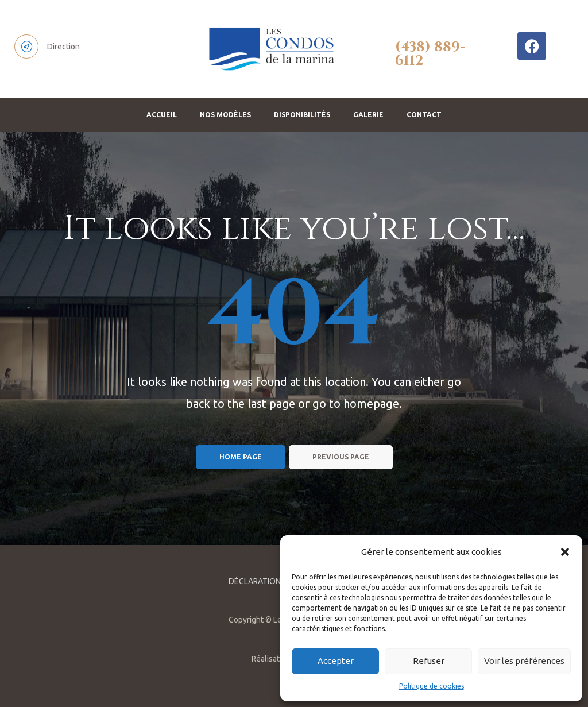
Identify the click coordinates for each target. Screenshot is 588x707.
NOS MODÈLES (225, 115)
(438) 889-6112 (430, 54)
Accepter (336, 661)
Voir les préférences (524, 661)
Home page (241, 457)
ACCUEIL (162, 115)
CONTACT (424, 115)
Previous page (341, 457)
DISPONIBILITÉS (302, 115)
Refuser (429, 661)
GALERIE (368, 115)
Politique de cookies (432, 686)
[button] (565, 552)
